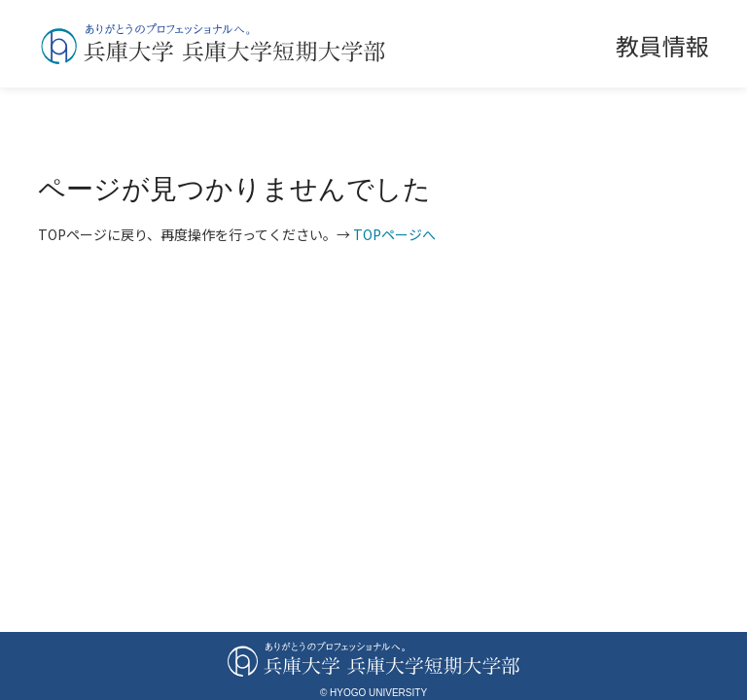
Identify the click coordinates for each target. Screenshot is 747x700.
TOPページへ (394, 234)
